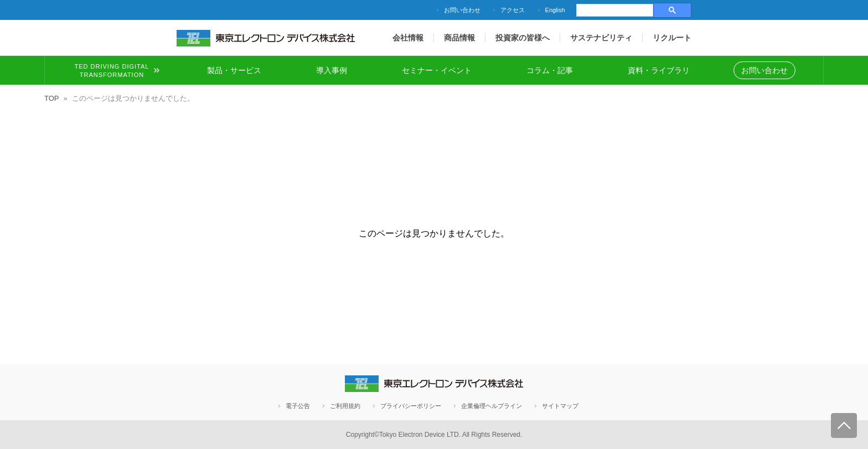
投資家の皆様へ (523, 38)
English (555, 10)
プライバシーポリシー (411, 406)
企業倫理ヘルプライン (492, 406)
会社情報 (408, 38)
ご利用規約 (345, 406)
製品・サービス (234, 70)
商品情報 (459, 38)
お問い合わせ (462, 10)
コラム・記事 (550, 70)
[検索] (614, 11)
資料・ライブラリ (659, 70)
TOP (52, 98)
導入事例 (332, 70)
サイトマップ (560, 406)
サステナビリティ (601, 38)
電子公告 (298, 406)
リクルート (672, 38)
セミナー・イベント (437, 70)
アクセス (513, 10)
